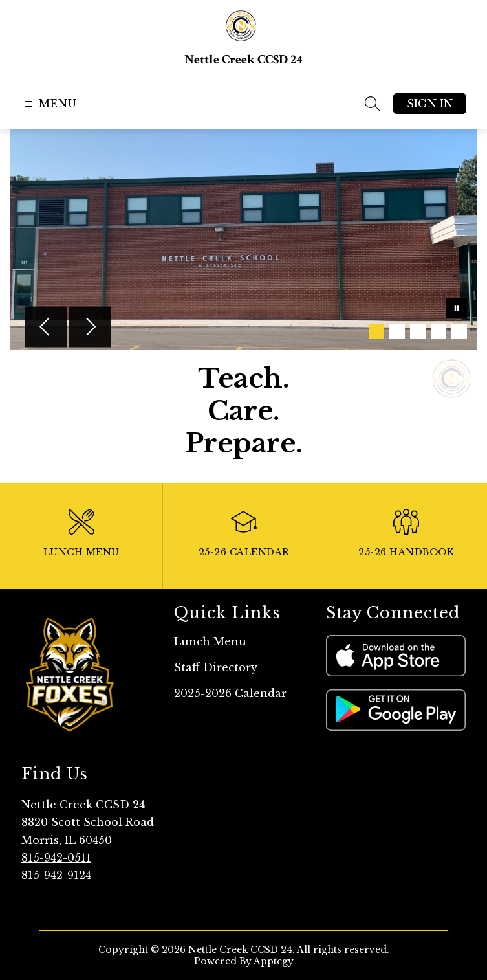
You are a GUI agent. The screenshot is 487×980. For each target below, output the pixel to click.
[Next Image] (90, 328)
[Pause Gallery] (457, 309)
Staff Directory (216, 667)
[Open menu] (49, 104)
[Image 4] (438, 331)
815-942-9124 (56, 875)
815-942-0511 (56, 858)
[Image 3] (418, 331)
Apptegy (274, 961)
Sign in (430, 104)
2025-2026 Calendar (230, 693)
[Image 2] (397, 331)
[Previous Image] (46, 328)
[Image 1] (376, 331)
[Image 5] (459, 331)
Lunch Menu (210, 641)
